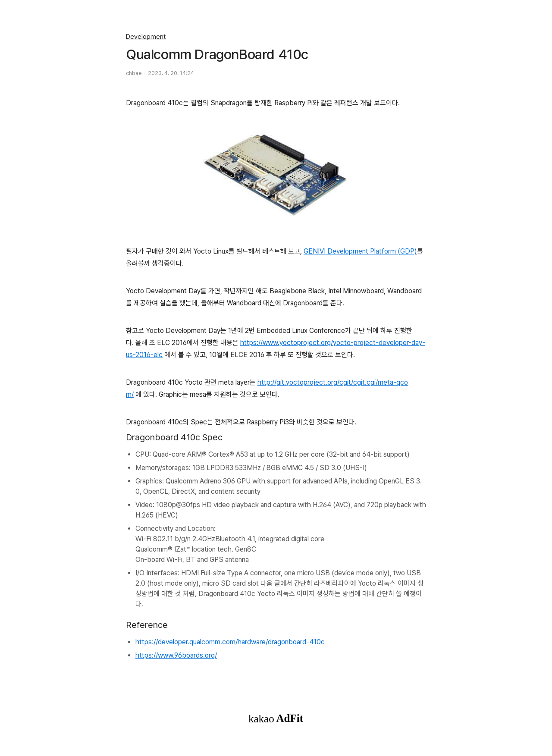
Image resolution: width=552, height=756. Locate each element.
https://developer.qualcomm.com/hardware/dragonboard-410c (230, 642)
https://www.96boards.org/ (176, 655)
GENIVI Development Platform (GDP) (360, 251)
